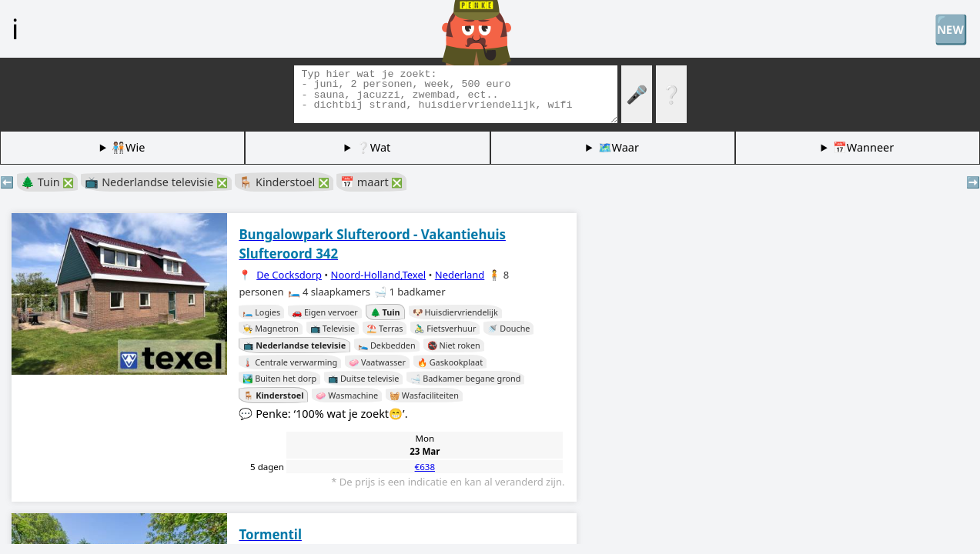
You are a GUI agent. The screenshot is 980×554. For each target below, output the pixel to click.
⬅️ (7, 182)
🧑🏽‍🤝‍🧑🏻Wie (128, 147)
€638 (425, 467)
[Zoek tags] (456, 94)
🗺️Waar (619, 147)
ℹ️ (15, 28)
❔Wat (373, 147)
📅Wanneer (863, 147)
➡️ (973, 182)
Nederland (460, 275)
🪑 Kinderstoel (284, 182)
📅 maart (371, 182)
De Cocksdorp (289, 275)
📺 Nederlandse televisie (156, 182)
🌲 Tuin (47, 182)
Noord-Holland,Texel (379, 275)
